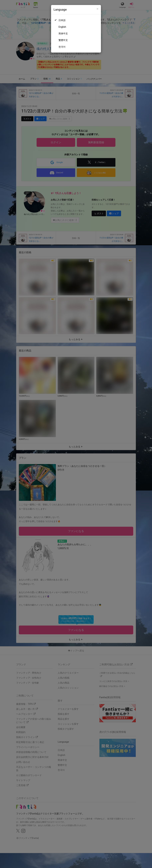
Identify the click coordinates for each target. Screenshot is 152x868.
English (62, 27)
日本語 (62, 20)
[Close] (98, 9)
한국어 (62, 47)
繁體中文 (63, 40)
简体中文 (63, 33)
